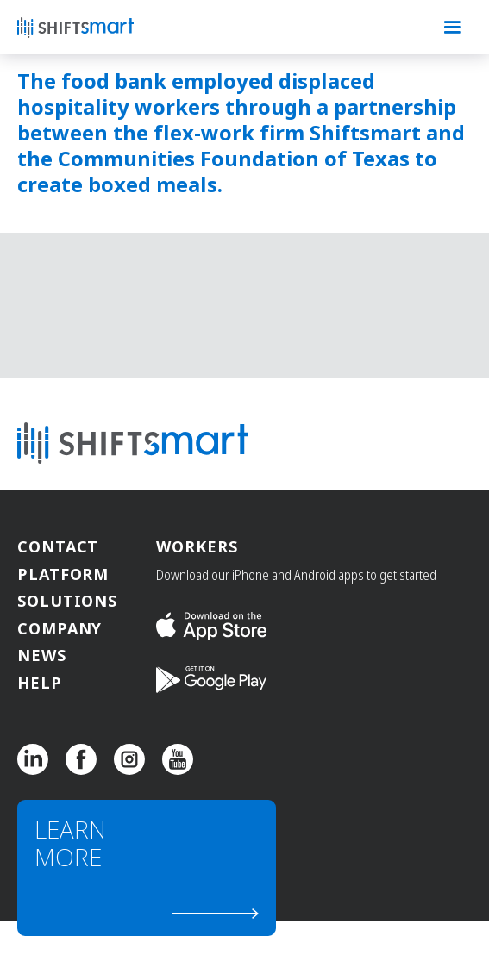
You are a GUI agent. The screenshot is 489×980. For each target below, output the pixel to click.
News (42, 656)
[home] (103, 28)
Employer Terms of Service (310, 947)
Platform (63, 575)
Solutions (67, 602)
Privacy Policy (53, 947)
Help (40, 684)
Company (60, 630)
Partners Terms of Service (164, 947)
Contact (58, 548)
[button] (452, 28)
